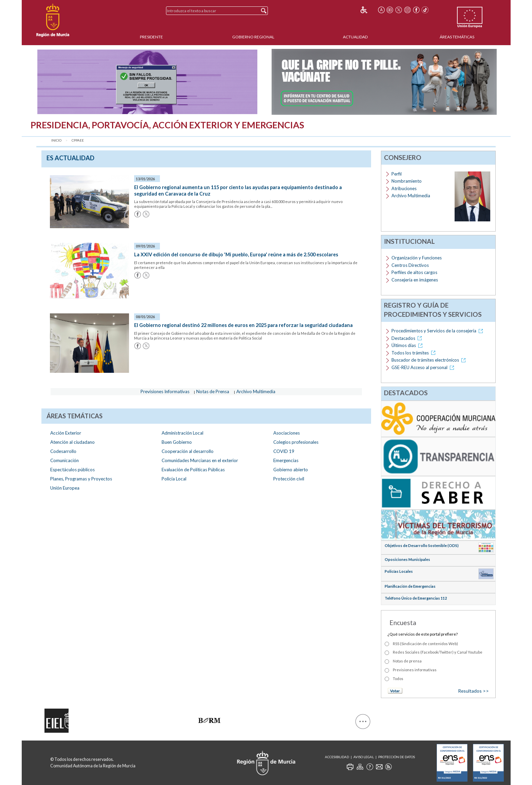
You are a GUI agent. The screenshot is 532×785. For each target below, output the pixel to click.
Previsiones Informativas (165, 391)
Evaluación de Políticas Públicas (193, 470)
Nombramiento (407, 181)
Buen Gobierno (177, 442)
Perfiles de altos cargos (414, 272)
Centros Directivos (410, 265)
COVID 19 (284, 451)
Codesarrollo (63, 451)
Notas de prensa (407, 661)
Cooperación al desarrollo (188, 451)
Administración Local (182, 433)
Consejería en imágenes (415, 280)
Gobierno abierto (291, 470)
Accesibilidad (337, 757)
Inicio (56, 140)
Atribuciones (404, 188)
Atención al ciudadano (72, 442)
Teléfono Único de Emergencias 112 (416, 598)
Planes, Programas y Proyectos (81, 479)
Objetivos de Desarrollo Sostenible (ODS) (422, 545)
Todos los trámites (415, 353)
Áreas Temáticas (457, 37)
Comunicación (65, 460)
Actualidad (355, 37)
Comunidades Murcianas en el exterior (200, 460)
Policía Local (174, 479)
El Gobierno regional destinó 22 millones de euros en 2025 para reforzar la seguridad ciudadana (243, 325)
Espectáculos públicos (72, 470)
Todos (398, 679)
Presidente (151, 37)
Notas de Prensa (213, 391)
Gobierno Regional (253, 37)
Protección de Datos (397, 757)
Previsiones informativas (415, 670)
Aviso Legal (364, 757)
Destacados (408, 338)
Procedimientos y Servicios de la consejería (438, 331)
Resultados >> (473, 691)
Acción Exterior (66, 433)
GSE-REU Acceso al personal (424, 367)
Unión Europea (65, 488)
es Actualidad (70, 158)
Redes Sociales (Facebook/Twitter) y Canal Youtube (438, 652)
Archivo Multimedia (256, 391)
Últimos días (408, 345)
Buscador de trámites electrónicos (430, 360)
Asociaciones (287, 433)
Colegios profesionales (296, 442)
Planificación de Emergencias (410, 586)
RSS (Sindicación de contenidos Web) (425, 644)
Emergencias (286, 460)
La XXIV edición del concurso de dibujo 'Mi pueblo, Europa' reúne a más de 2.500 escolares (236, 254)
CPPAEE (78, 140)
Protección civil (289, 479)
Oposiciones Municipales (407, 559)
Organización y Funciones (417, 258)
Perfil (397, 174)
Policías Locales (399, 571)
